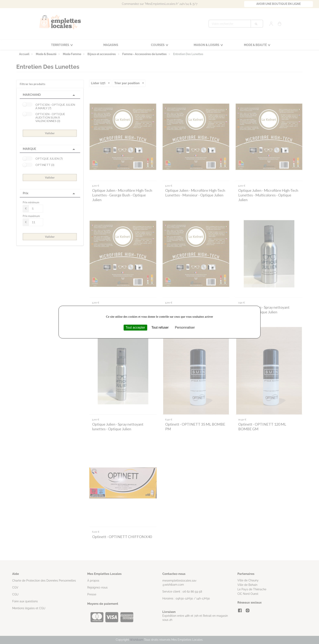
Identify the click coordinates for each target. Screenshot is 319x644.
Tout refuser (160, 327)
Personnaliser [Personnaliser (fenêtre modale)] (185, 327)
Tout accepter (135, 327)
